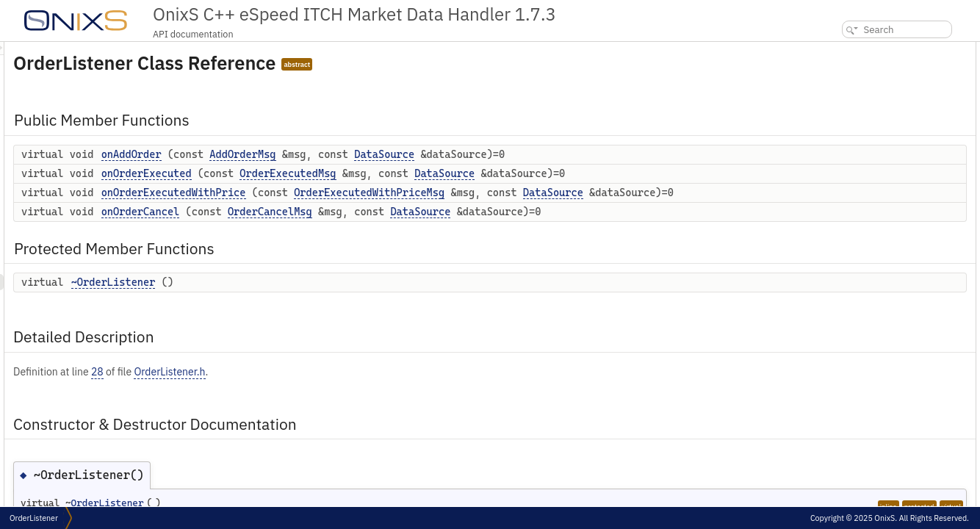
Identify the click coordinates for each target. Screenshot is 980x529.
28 (281, 387)
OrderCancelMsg (454, 227)
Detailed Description (858, 163)
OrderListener (34, 518)
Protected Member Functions (876, 130)
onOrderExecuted (330, 173)
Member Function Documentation (882, 211)
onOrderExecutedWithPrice (357, 192)
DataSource (568, 154)
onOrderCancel (324, 227)
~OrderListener (297, 298)
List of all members (854, 292)
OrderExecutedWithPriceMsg (553, 192)
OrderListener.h (353, 387)
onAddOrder (315, 154)
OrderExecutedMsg (471, 173)
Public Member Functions (869, 50)
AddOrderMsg (426, 154)
